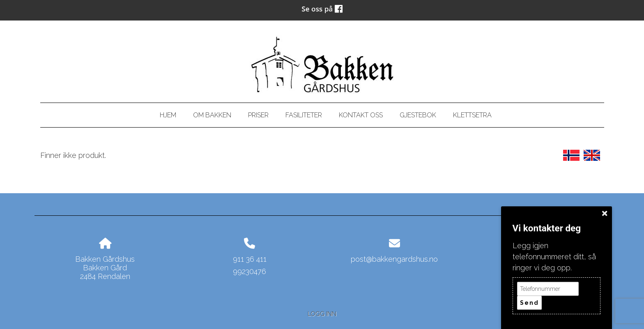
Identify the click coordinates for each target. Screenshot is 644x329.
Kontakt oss (361, 115)
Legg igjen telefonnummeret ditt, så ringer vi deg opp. (554, 257)
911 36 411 (250, 259)
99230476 (250, 271)
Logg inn (322, 314)
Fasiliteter (304, 115)
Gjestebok (418, 115)
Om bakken (212, 115)
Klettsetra (472, 115)
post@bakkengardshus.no (394, 259)
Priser (258, 115)
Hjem (168, 115)
